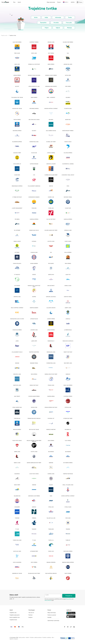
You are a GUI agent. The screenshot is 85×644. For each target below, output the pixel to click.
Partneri (31, 615)
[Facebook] (65, 627)
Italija (46, 17)
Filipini (47, 28)
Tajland (58, 28)
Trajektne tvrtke (13, 35)
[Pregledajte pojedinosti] (13, 599)
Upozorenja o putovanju (53, 620)
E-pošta (47, 595)
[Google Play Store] (71, 613)
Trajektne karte (4, 35)
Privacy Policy (69, 599)
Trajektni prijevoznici (15, 615)
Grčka (36, 17)
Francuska (69, 23)
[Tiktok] (71, 627)
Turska (70, 17)
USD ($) (73, 2)
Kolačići (27, 637)
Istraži (19, 2)
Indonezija (58, 17)
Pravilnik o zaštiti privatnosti (36, 637)
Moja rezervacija (51, 2)
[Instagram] (68, 627)
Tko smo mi (31, 613)
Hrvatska (56, 23)
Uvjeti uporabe (22, 637)
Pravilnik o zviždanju (47, 637)
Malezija (69, 28)
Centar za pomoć (52, 615)
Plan (14, 2)
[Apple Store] (71, 617)
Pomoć (59, 2)
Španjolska (43, 23)
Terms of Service (48, 600)
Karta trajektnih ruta (15, 617)
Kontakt (49, 617)
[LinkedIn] (74, 627)
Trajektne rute (13, 613)
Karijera (30, 617)
